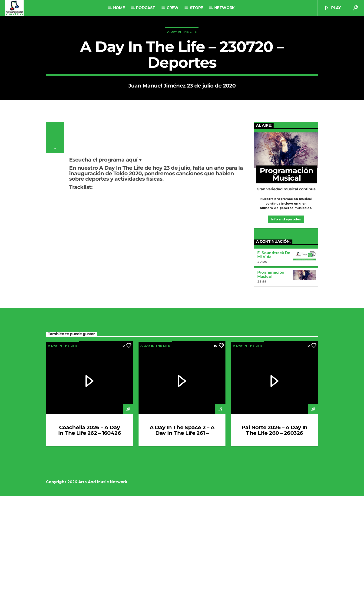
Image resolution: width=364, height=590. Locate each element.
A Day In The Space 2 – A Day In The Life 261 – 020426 (182, 527)
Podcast (146, 8)
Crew (173, 8)
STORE (196, 8)
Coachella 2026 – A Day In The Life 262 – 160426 (89, 524)
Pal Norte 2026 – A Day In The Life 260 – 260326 (275, 524)
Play (332, 8)
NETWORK (224, 8)
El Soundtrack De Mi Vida (274, 349)
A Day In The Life (182, 79)
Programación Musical (271, 369)
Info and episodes (286, 313)
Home (119, 8)
